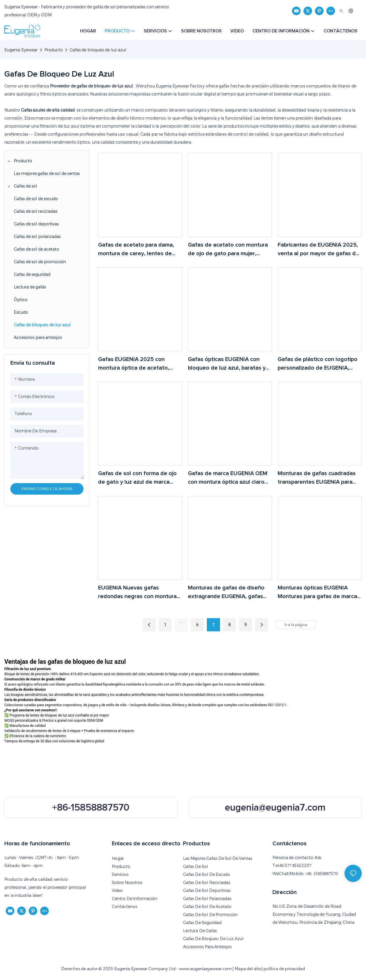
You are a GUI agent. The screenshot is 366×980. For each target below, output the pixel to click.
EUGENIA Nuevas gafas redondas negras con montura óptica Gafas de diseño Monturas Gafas (137, 593)
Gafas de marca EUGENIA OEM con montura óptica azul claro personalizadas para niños (228, 478)
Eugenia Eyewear (21, 50)
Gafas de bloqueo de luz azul (98, 50)
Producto (54, 50)
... (181, 621)
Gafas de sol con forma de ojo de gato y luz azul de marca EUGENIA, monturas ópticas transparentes (137, 478)
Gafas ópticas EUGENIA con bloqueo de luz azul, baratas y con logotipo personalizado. (227, 364)
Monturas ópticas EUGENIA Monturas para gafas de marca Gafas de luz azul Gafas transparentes (317, 593)
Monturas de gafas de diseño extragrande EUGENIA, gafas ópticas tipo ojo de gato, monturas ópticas (226, 593)
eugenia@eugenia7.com (275, 808)
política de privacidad (284, 969)
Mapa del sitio (248, 969)
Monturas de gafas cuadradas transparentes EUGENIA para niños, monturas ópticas (317, 478)
